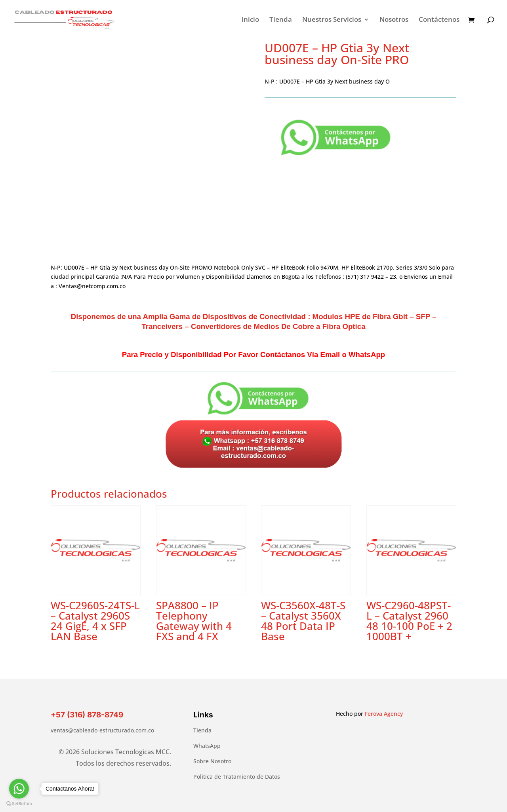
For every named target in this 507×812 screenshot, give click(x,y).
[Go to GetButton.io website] (19, 804)
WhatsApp (207, 746)
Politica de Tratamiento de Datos (237, 777)
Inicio (250, 20)
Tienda (281, 20)
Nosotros (394, 20)
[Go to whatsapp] (19, 789)
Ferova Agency (384, 714)
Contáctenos (439, 20)
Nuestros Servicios (332, 20)
